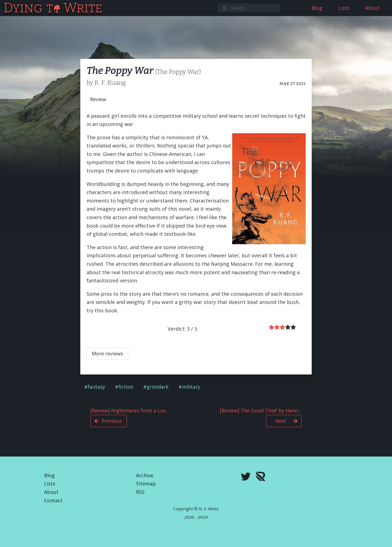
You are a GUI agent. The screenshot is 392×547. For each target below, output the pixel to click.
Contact (53, 500)
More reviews (107, 353)
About (51, 492)
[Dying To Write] (4, 8)
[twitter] (246, 477)
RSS (140, 492)
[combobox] (249, 8)
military (191, 387)
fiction (126, 387)
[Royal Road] (261, 477)
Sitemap (146, 483)
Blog (49, 475)
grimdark (158, 387)
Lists (50, 483)
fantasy (96, 387)
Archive (145, 475)
